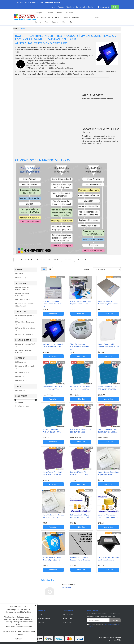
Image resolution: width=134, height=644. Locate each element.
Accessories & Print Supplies (25, 367)
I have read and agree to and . (104, 625)
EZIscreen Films (23, 372)
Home (53, 7)
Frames (76, 17)
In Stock (21, 390)
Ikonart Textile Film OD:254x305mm (22, 295)
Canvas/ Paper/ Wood (25, 334)
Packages (39, 13)
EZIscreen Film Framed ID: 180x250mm (25, 305)
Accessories (68, 260)
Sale (73, 22)
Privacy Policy (67, 622)
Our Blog (41, 622)
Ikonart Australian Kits (24, 260)
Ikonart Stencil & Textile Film (48, 260)
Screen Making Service (85, 7)
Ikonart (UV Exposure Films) (25, 345)
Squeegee (66, 17)
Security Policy (68, 614)
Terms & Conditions (108, 624)
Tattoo (65, 22)
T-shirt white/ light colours (25, 317)
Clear (28, 406)
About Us (41, 614)
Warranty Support (44, 618)
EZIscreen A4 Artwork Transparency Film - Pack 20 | (52, 304)
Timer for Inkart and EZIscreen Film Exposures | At (80, 346)
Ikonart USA (22, 278)
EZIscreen (50, 13)
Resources (82, 260)
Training (70, 7)
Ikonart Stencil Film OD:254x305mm (22, 289)
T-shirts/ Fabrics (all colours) (25, 329)
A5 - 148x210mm (24, 300)
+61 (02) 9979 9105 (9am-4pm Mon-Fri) (45, 2)
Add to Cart (53, 314)
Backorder (81, 314)
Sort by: (87, 269)
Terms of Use (67, 618)
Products (61, 7)
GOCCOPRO (40, 17)
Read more (66, 588)
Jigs (47, 22)
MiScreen (70, 13)
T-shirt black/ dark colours (25, 323)
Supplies (39, 22)
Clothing (55, 22)
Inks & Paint (54, 17)
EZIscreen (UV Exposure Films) (24, 351)
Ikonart (60, 13)
